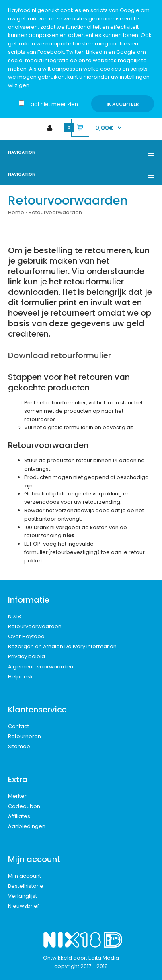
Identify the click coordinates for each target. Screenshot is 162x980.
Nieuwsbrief (24, 906)
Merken (18, 796)
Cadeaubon (24, 806)
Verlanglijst (23, 896)
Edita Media (104, 958)
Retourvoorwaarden (55, 212)
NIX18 (14, 616)
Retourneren (25, 736)
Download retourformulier (59, 355)
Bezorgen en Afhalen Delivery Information (62, 646)
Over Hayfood (26, 636)
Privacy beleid (27, 656)
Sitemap (19, 746)
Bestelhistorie (26, 886)
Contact (18, 726)
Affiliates (19, 816)
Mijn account (25, 876)
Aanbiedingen (27, 826)
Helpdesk (21, 677)
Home (16, 212)
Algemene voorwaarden (41, 667)
